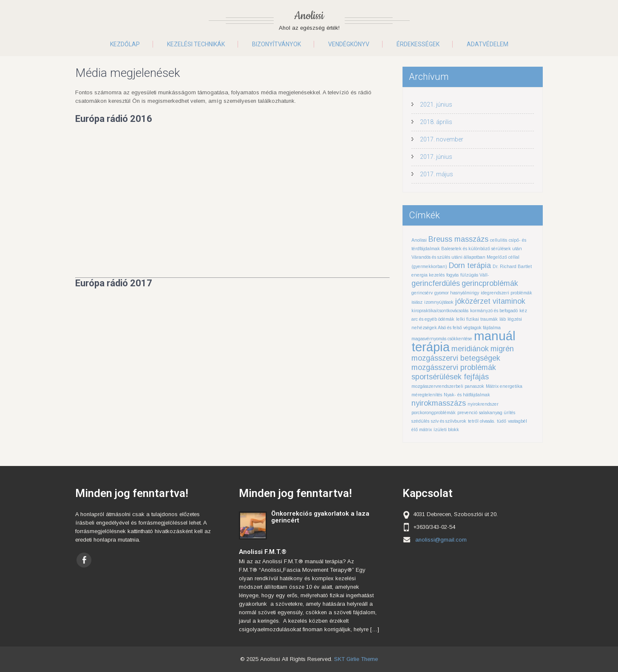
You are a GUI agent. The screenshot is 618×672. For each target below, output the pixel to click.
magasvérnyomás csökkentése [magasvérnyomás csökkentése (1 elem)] (442, 339)
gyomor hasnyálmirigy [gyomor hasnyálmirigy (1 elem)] (457, 293)
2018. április (436, 122)
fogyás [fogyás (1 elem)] (452, 275)
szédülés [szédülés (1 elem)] (420, 421)
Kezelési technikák (196, 44)
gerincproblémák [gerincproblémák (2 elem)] (490, 283)
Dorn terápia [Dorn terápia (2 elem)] (470, 265)
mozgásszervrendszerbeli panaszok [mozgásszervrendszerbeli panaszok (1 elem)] (448, 386)
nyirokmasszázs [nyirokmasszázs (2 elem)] (439, 403)
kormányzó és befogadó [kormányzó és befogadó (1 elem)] (494, 311)
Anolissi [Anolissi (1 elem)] (419, 240)
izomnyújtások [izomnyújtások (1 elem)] (439, 302)
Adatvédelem (488, 44)
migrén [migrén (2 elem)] (502, 349)
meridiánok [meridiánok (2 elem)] (470, 349)
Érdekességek (418, 44)
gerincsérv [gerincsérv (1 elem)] (422, 293)
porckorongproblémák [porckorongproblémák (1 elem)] (434, 412)
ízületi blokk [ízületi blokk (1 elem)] (446, 429)
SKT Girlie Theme (356, 659)
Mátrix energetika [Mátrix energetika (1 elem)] (504, 386)
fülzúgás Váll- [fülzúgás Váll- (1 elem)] (475, 275)
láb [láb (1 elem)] (503, 319)
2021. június (436, 104)
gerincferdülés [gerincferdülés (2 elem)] (436, 283)
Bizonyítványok (276, 44)
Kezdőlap (125, 44)
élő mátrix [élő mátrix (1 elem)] (422, 429)
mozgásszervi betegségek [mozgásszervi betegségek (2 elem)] (456, 358)
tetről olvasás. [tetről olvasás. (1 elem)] (482, 421)
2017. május (437, 174)
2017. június (436, 157)
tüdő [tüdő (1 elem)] (502, 421)
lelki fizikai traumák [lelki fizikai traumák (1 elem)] (477, 319)
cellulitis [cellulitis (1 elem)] (499, 240)
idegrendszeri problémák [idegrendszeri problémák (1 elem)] (506, 293)
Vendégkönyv (349, 44)
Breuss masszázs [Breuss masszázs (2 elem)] (458, 239)
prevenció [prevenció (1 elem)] (467, 412)
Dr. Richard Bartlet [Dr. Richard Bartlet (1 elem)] (512, 266)
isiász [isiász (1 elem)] (417, 302)
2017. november (442, 139)
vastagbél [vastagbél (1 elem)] (517, 421)
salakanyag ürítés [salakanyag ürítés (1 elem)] (497, 412)
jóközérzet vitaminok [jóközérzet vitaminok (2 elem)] (490, 301)
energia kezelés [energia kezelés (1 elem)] (428, 275)
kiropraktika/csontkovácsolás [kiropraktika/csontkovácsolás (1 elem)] (440, 311)
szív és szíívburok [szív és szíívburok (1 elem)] (449, 421)
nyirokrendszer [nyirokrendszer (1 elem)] (483, 404)
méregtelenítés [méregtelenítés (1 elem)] (427, 395)
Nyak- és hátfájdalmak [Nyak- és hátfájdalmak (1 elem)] (467, 395)
